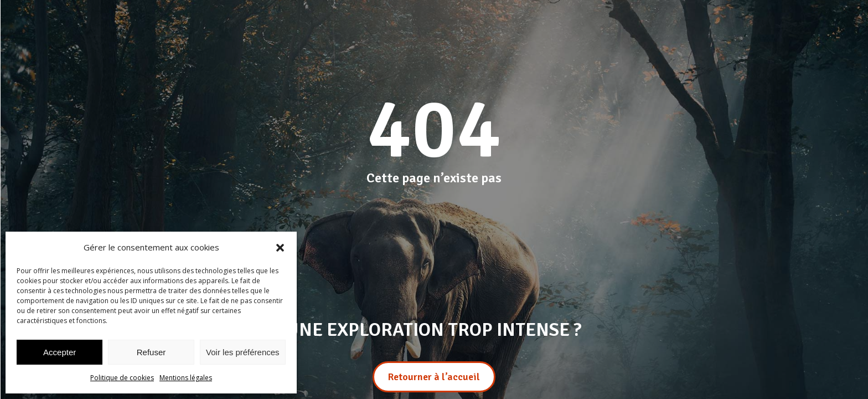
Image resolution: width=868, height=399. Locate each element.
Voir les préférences (243, 352)
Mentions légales (186, 378)
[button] (280, 248)
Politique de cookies (122, 378)
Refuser (151, 352)
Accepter (60, 352)
